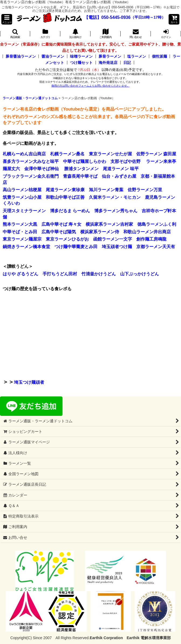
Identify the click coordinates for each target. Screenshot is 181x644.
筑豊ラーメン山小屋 (22, 197)
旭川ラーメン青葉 (106, 190)
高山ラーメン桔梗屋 (22, 190)
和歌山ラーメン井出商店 (147, 232)
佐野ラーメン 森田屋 (156, 154)
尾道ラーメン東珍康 (65, 190)
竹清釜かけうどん (99, 274)
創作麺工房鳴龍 (151, 239)
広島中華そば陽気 (59, 232)
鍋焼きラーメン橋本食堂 (26, 247)
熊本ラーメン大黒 (20, 224)
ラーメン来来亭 (161, 161)
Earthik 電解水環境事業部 (149, 638)
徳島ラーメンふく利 (157, 224)
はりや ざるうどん (20, 274)
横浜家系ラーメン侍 (100, 232)
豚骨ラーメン (110, 56)
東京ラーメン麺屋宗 (22, 239)
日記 (127, 63)
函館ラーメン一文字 (113, 239)
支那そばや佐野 (126, 161)
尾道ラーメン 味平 (121, 169)
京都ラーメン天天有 (156, 247)
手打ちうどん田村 (60, 274)
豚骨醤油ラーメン (21, 56)
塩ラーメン (137, 56)
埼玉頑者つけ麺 (117, 247)
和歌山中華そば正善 (65, 197)
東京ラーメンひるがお (67, 239)
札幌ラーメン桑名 (67, 154)
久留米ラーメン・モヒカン (115, 197)
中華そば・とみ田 (20, 232)
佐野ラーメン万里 (145, 190)
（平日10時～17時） (148, 18)
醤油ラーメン (53, 56)
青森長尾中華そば (80, 176)
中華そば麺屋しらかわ (85, 161)
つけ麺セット (81, 63)
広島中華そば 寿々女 (61, 224)
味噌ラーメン (81, 56)
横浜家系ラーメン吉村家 (109, 224)
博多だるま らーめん (70, 211)
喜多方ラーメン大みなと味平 (31, 161)
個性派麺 (159, 56)
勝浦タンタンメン (81, 169)
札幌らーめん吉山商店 (24, 154)
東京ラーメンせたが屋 (110, 154)
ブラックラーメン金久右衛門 (31, 176)
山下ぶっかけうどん (140, 274)
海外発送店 (108, 63)
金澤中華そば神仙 (41, 169)
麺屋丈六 (11, 169)
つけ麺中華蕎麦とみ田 (76, 247)
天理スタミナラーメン (24, 211)
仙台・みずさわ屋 (119, 176)
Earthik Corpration (106, 638)
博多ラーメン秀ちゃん (116, 211)
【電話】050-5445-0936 (107, 17)
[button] (7, 19)
